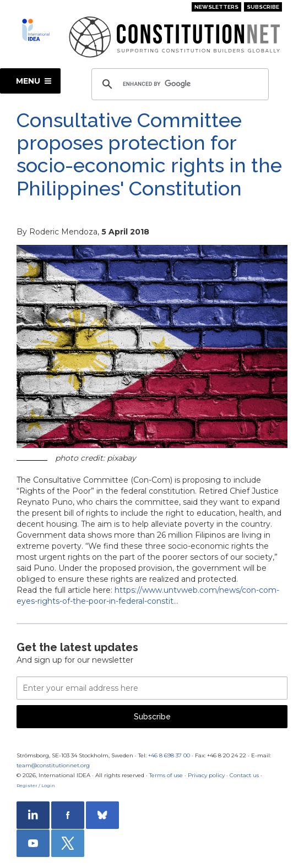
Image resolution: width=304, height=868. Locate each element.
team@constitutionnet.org (53, 765)
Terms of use (166, 775)
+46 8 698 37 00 (169, 755)
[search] (178, 84)
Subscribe (263, 7)
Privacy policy (206, 775)
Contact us (244, 775)
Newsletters (216, 7)
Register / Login (36, 785)
